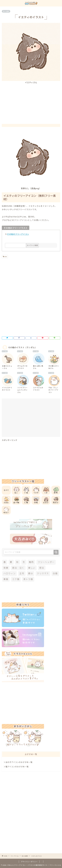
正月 (22, 573)
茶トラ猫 (28, 579)
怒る (42, 568)
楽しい (32, 568)
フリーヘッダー (46, 562)
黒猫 (6, 579)
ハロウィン (9, 573)
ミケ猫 (16, 579)
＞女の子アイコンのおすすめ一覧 (18, 762)
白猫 (55, 573)
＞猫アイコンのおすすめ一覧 (16, 766)
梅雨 (31, 562)
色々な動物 (6, 11)
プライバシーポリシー (29, 862)
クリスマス (43, 573)
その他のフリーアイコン (18, 234)
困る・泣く (18, 568)
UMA (5, 257)
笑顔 (6, 568)
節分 (31, 573)
